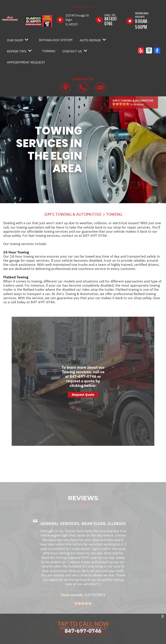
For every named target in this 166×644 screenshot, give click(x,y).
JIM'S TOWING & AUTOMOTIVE (73, 214)
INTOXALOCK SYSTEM (56, 40)
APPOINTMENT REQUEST (26, 62)
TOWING (49, 51)
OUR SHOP (15, 40)
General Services (60, 529)
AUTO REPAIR (90, 40)
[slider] (121, 104)
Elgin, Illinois (110, 529)
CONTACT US (72, 51)
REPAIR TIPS (17, 51)
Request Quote (83, 395)
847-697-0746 (111, 21)
